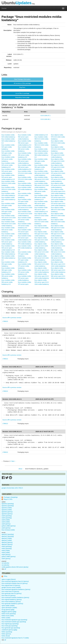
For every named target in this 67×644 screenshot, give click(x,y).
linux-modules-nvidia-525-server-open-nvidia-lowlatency (8, 171)
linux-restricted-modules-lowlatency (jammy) (15, 597)
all (5, 569)
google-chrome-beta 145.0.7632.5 (12, 488)
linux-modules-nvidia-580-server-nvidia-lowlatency (41, 191)
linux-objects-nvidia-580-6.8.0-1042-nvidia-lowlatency (58, 210)
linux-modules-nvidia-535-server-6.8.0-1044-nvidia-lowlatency (9, 224)
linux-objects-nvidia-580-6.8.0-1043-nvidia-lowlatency (58, 216)
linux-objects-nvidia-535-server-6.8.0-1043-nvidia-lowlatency (42, 258)
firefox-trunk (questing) (9, 614)
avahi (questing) (7, 516)
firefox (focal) (6, 636)
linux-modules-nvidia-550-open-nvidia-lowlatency (8, 264)
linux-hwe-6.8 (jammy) (9, 595)
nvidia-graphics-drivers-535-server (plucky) (15, 567)
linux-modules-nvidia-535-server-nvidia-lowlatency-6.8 (8, 236)
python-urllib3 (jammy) (9, 526)
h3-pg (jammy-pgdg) (8, 610)
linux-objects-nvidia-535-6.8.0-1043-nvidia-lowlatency (42, 222)
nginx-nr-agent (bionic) (9, 579)
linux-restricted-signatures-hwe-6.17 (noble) (15, 638)
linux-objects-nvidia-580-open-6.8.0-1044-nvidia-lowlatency (58, 240)
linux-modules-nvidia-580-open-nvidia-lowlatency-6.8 (41, 167)
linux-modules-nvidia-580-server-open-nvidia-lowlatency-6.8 (41, 210)
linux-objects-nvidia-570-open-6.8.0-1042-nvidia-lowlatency (58, 155)
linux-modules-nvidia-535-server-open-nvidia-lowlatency (8, 242)
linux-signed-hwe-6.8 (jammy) (11, 585)
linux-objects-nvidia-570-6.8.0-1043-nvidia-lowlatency (58, 143)
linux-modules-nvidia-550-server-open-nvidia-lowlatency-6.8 (25, 143)
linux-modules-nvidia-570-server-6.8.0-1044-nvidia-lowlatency (25, 214)
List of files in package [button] (22, 93)
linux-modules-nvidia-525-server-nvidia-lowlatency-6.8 (8, 165)
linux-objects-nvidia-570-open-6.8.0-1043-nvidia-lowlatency (58, 161)
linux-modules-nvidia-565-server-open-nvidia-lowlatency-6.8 (25, 167)
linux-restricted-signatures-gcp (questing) (14, 620)
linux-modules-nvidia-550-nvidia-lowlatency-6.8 (9, 258)
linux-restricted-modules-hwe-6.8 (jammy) (15, 583)
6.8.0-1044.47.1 (46, 116)
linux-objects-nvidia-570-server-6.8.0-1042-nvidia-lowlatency (58, 173)
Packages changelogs (11, 497)
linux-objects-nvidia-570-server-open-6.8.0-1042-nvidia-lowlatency (58, 191)
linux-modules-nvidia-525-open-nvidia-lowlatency (8, 147)
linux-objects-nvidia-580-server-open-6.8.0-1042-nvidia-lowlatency (58, 264)
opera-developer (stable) (9, 608)
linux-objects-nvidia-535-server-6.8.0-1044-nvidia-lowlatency (42, 264)
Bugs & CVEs (8, 499)
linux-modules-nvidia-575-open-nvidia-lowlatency (25, 254)
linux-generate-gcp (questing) (11, 628)
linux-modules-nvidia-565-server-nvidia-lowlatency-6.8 (25, 155)
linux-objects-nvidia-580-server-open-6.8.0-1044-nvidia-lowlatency (58, 276)
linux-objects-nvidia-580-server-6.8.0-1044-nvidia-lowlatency (58, 258)
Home (4, 8)
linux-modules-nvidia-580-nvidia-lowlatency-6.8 (42, 155)
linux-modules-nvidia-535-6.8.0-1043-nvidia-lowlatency (9, 183)
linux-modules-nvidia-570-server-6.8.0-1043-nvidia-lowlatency (25, 208)
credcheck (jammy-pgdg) (9, 630)
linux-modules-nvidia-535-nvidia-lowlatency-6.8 (9, 199)
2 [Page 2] (11, 461)
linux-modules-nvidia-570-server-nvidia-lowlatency (25, 220)
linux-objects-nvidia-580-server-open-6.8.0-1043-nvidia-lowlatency (58, 270)
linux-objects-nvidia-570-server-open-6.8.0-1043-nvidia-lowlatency (58, 197)
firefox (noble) (6, 618)
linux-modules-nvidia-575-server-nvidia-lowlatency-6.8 (25, 272)
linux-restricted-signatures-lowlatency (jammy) (16, 589)
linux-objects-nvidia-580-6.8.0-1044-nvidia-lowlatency (58, 222)
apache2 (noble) (7, 508)
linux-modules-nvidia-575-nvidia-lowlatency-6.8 (25, 248)
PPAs (6, 576)
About (20, 469)
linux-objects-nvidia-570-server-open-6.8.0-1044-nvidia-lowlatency (58, 204)
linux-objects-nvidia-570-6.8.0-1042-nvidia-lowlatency (58, 137)
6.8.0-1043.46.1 (46, 119)
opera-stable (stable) (8, 606)
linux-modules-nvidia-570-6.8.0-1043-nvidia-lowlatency (25, 173)
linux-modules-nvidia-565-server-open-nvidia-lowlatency (25, 161)
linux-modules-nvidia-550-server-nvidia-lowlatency (8, 276)
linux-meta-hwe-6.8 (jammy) (10, 591)
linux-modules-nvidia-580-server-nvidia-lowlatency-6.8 (41, 197)
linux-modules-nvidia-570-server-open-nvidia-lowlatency (25, 232)
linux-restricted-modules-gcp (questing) (14, 622)
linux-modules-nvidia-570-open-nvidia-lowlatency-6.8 (25, 201)
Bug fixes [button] (22, 87)
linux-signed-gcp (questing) (10, 624)
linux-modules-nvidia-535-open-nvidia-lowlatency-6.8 (8, 212)
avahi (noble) (6, 520)
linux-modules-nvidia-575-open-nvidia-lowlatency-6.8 (25, 260)
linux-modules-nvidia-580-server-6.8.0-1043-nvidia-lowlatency (42, 179)
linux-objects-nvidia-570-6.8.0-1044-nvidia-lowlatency (58, 149)
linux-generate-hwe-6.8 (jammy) (12, 593)
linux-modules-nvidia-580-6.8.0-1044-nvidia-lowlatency (42, 145)
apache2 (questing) (8, 504)
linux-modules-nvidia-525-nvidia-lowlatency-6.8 (9, 141)
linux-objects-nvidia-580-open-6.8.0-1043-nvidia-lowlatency (58, 234)
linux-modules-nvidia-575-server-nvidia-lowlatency (25, 266)
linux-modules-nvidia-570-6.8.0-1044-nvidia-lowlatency (25, 179)
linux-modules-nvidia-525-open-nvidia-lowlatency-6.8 (8, 153)
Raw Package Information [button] (22, 79)
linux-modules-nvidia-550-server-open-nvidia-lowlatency (25, 137)
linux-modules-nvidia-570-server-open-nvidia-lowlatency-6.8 (25, 238)
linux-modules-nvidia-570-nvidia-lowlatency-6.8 (25, 189)
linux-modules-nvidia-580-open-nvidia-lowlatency (41, 161)
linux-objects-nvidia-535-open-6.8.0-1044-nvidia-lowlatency (41, 246)
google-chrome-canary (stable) (11, 587)
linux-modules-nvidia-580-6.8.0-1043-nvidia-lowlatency (42, 139)
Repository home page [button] (22, 97)
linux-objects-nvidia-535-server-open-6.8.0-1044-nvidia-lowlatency (42, 282)
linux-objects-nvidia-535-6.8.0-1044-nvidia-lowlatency (42, 228)
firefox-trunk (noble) (8, 616)
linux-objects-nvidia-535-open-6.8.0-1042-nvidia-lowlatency (41, 234)
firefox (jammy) (6, 634)
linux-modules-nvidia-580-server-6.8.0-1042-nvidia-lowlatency (42, 173)
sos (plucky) (5, 563)
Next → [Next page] (14, 461)
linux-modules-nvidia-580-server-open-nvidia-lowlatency (41, 204)
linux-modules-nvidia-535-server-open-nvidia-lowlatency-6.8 (8, 248)
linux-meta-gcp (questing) (10, 626)
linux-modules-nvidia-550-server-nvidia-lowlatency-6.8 (8, 282)
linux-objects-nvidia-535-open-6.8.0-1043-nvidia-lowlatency (41, 240)
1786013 (5, 321)
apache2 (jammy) (7, 512)
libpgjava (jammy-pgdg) (9, 612)
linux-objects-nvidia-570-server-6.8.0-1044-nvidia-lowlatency (58, 185)
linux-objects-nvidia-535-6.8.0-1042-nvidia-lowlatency (42, 216)
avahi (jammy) (6, 524)
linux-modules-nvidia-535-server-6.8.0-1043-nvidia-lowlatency (9, 218)
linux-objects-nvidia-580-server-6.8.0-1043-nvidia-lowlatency (58, 252)
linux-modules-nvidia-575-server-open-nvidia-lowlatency (25, 278)
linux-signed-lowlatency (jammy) (12, 600)
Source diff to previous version (12, 318)
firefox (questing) (7, 632)
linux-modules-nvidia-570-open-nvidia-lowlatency (25, 195)
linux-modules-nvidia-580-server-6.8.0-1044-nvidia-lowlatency (42, 185)
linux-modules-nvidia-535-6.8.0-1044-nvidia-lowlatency (9, 189)
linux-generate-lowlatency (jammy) (12, 604)
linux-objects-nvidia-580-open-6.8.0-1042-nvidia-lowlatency (58, 228)
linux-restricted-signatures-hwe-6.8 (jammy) (15, 581)
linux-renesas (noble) (8, 530)
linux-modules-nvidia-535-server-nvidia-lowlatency (8, 230)
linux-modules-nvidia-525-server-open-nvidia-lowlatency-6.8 (8, 177)
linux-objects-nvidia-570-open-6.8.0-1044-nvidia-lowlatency (58, 167)
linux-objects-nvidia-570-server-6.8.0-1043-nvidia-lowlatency (58, 179)
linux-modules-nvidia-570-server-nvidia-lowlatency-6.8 (25, 226)
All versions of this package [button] (22, 83)
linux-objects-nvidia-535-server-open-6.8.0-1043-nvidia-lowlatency (42, 276)
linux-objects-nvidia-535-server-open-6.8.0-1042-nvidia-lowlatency (42, 270)
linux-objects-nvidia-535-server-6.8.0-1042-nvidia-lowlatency (42, 252)
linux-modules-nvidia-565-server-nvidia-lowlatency (25, 149)
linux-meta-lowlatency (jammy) (11, 602)
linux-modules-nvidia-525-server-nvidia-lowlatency (8, 159)
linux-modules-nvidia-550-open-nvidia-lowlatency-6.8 (8, 270)
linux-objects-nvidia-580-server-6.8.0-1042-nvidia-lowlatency (58, 246)
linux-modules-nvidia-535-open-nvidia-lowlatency (8, 206)
